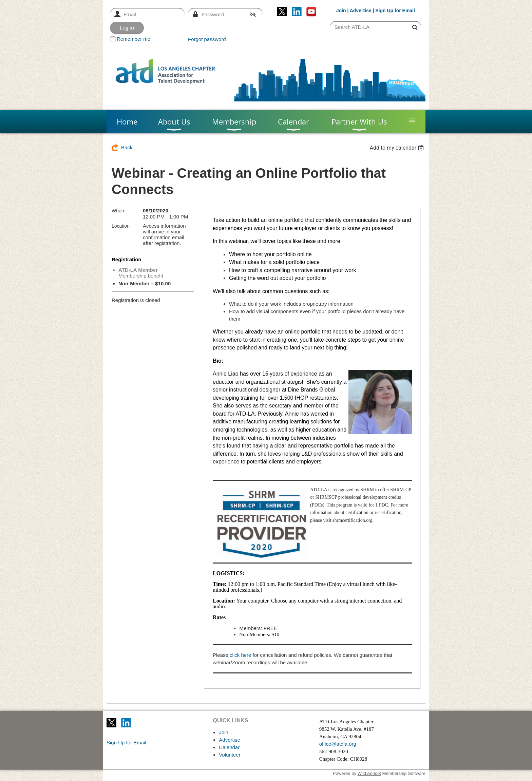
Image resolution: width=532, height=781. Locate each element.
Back (127, 147)
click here (240, 655)
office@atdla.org (338, 744)
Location (121, 226)
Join (341, 11)
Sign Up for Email (126, 742)
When (118, 211)
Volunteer (230, 755)
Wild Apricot (369, 773)
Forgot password (207, 39)
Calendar (229, 747)
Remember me (134, 39)
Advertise (361, 11)
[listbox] (397, 148)
